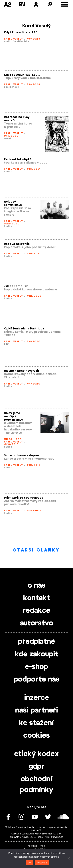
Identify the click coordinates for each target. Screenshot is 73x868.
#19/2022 (11, 136)
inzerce (37, 698)
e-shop (36, 667)
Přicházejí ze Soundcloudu (24, 498)
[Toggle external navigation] (64, 4)
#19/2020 (34, 254)
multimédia (22, 41)
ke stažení (36, 723)
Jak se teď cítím (16, 286)
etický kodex (36, 754)
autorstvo (37, 623)
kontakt (37, 598)
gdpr (36, 767)
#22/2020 (12, 224)
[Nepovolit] (68, 858)
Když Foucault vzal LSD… (22, 33)
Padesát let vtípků (18, 159)
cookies (36, 736)
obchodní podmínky (36, 785)
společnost (11, 87)
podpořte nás (36, 679)
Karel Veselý (13, 39)
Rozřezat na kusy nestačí (17, 119)
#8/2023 (33, 39)
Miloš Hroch (14, 439)
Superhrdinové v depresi (22, 456)
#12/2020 (34, 296)
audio (8, 41)
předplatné (36, 642)
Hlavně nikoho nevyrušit (22, 371)
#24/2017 (34, 511)
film (7, 344)
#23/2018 (11, 444)
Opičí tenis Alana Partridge (24, 329)
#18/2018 (34, 465)
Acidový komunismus (13, 203)
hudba (8, 172)
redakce (36, 611)
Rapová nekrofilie (17, 244)
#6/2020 (34, 341)
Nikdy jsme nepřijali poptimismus (13, 416)
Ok (30, 863)
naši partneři (37, 710)
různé (8, 138)
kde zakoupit (37, 654)
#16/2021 (34, 169)
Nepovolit (42, 863)
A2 (8, 4)
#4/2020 (34, 384)
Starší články (36, 550)
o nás (36, 586)
